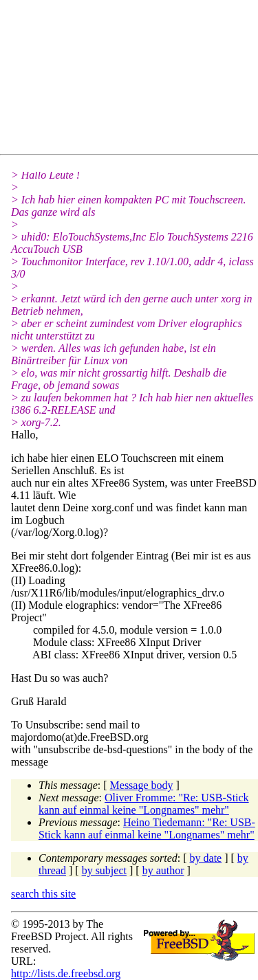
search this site (43, 894)
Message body (142, 785)
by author (163, 870)
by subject (104, 870)
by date (206, 858)
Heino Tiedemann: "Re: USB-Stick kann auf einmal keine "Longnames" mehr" (147, 828)
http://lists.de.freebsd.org (66, 973)
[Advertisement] (135, 80)
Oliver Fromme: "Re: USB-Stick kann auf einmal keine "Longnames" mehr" (144, 804)
